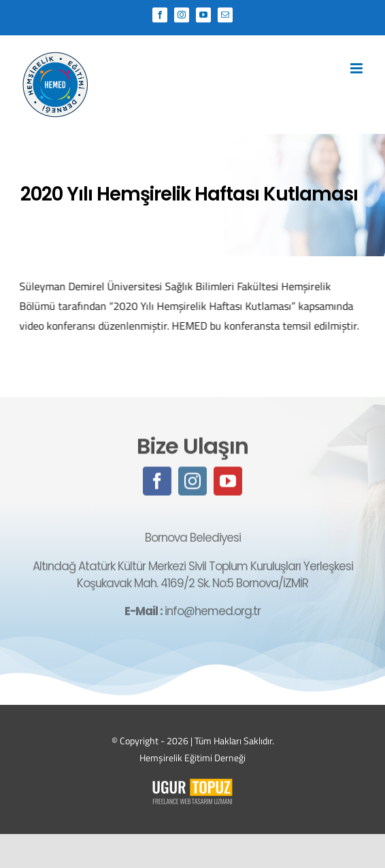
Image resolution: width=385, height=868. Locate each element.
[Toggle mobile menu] (357, 68)
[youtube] (228, 482)
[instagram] (192, 482)
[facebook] (157, 482)
